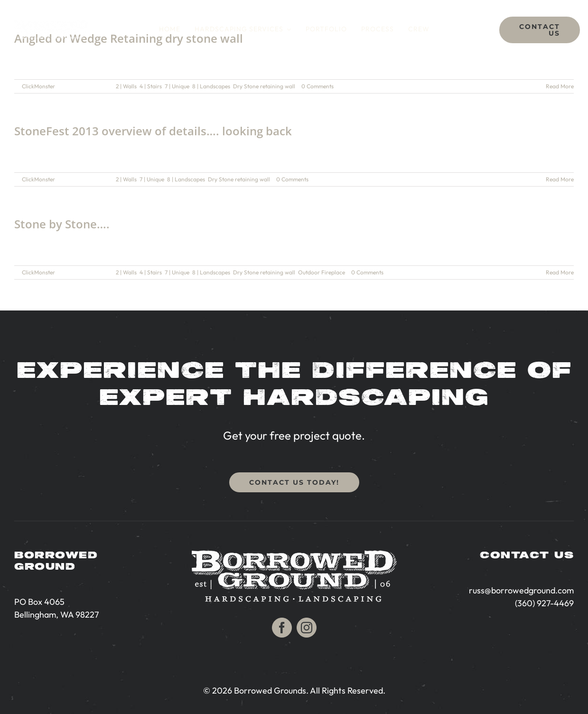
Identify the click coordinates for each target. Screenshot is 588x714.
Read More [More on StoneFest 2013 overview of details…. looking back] (560, 179)
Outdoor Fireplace (322, 272)
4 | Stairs (151, 86)
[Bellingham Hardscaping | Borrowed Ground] (51, 24)
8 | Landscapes (211, 86)
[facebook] (282, 628)
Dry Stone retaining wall (264, 86)
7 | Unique (177, 86)
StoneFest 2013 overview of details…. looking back (153, 131)
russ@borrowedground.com (521, 590)
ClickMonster (38, 86)
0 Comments (317, 86)
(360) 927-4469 (544, 603)
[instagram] (307, 628)
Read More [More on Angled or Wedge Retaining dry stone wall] (560, 86)
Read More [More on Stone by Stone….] (560, 272)
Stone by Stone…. (62, 224)
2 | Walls (126, 86)
